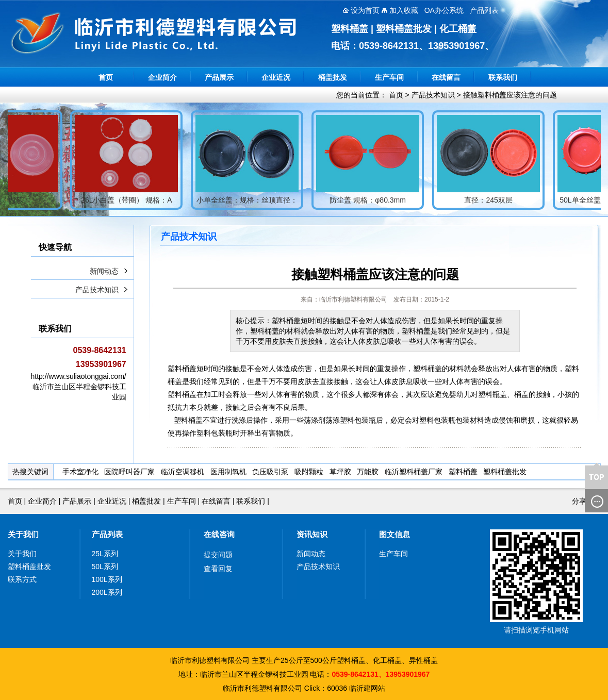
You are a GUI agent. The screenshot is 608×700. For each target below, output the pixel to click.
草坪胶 (340, 472)
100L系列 (107, 579)
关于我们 (23, 534)
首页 (106, 77)
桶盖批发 (333, 77)
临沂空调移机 (183, 472)
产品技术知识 (433, 95)
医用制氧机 (228, 472)
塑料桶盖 (463, 472)
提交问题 (218, 555)
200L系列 (107, 592)
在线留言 (446, 77)
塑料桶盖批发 (505, 472)
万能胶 (368, 472)
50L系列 (105, 566)
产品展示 (219, 77)
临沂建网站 (367, 688)
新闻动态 (104, 271)
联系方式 (22, 579)
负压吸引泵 (270, 472)
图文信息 (395, 534)
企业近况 (276, 77)
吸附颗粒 (309, 472)
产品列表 (107, 534)
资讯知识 (312, 534)
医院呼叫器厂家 (129, 472)
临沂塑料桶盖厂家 (414, 472)
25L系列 (105, 554)
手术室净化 (80, 472)
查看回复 (218, 569)
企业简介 (162, 77)
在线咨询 (219, 534)
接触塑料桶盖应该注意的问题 (510, 95)
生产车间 (389, 77)
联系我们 (503, 77)
